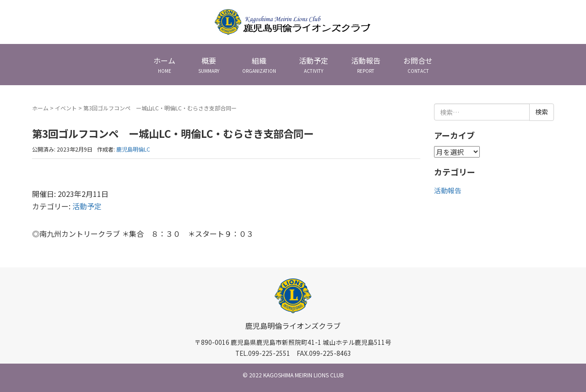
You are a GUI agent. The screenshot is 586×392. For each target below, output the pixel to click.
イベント (66, 108)
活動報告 (448, 190)
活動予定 (87, 206)
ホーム (40, 108)
